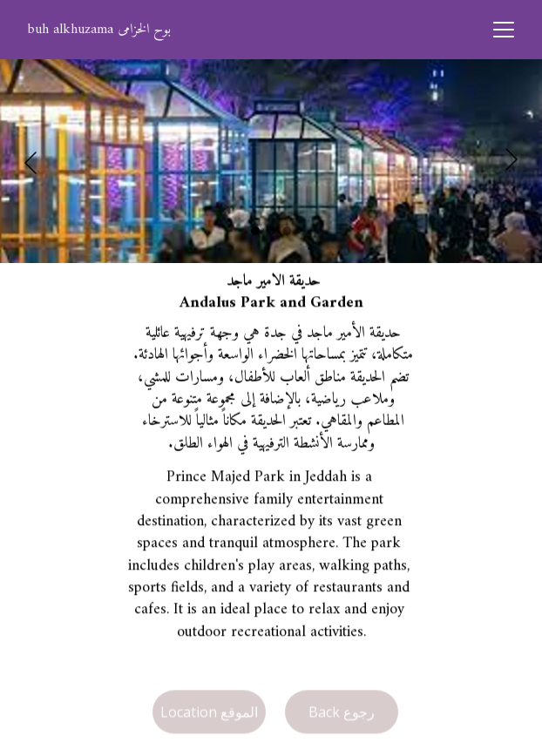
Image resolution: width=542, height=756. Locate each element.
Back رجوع (342, 713)
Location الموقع (209, 713)
